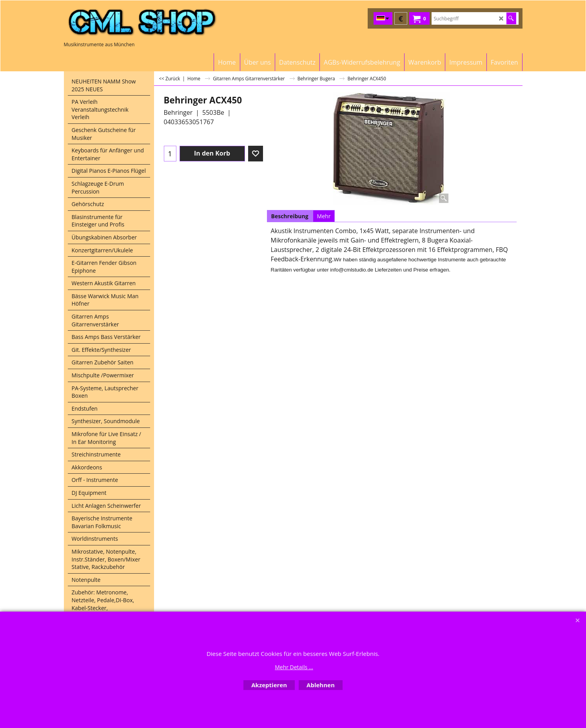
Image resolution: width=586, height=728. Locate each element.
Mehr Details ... (294, 667)
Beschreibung (290, 216)
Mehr (324, 216)
